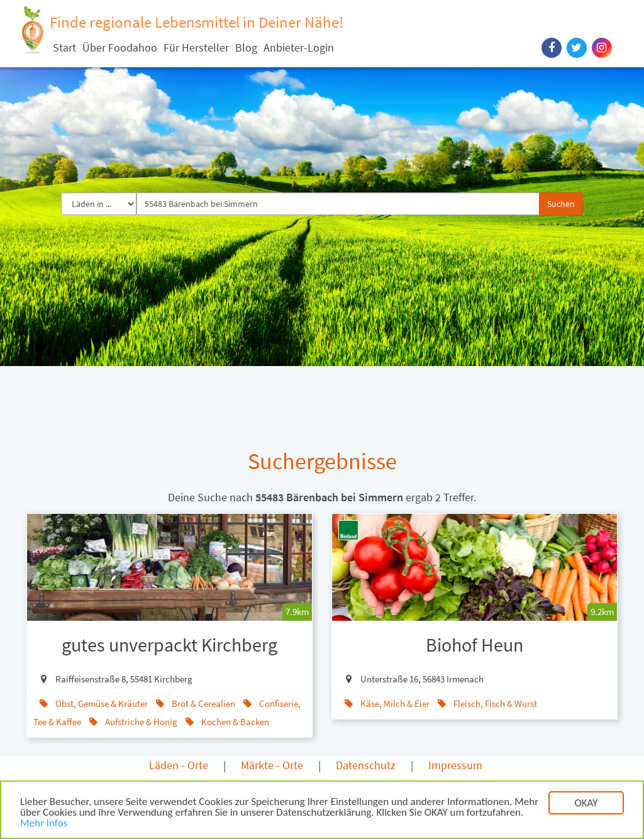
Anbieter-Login (299, 47)
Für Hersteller (196, 47)
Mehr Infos (44, 824)
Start (64, 47)
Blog (246, 47)
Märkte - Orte (272, 765)
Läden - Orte (179, 765)
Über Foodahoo (120, 47)
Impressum (455, 765)
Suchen (561, 204)
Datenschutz (366, 765)
